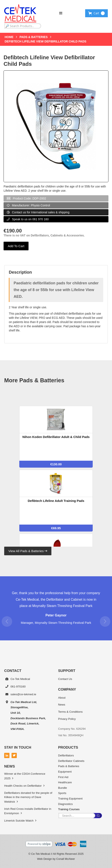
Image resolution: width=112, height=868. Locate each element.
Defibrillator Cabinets (71, 761)
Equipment (65, 772)
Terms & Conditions (70, 712)
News (62, 705)
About (62, 698)
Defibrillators (66, 755)
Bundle (63, 788)
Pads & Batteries (34, 37)
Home (9, 37)
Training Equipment (70, 799)
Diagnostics (65, 804)
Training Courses (69, 809)
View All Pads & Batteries (28, 551)
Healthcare (65, 782)
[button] (61, 13)
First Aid (63, 777)
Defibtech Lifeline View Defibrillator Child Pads (46, 41)
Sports (62, 793)
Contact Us (65, 679)
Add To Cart (16, 246)
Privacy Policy (67, 719)
